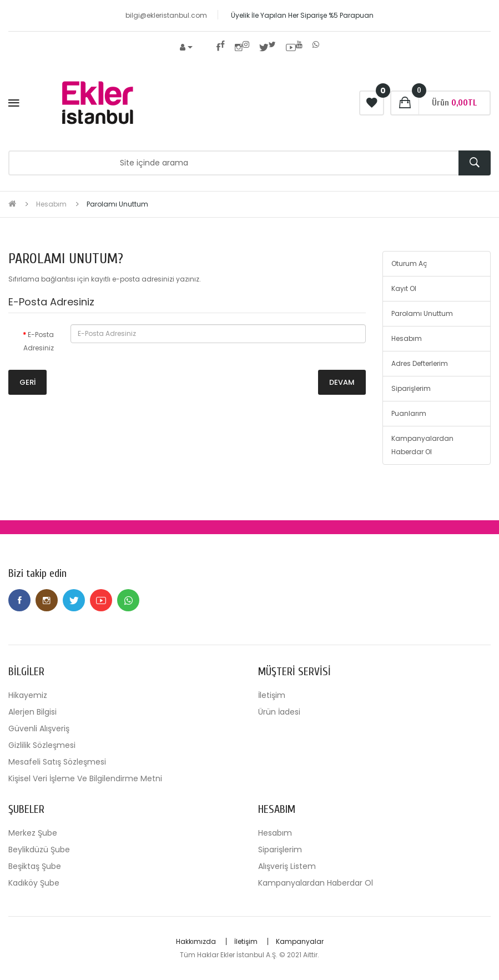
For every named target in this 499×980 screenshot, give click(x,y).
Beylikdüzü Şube (39, 850)
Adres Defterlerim (420, 363)
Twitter (74, 600)
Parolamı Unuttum (117, 204)
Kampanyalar (300, 941)
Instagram (47, 600)
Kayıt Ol (404, 288)
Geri (27, 382)
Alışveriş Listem (287, 866)
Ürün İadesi (279, 712)
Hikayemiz (28, 695)
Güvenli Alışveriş (39, 728)
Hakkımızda (196, 941)
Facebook (19, 600)
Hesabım (51, 204)
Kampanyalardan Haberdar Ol (422, 445)
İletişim (272, 695)
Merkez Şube (33, 833)
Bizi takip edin (37, 574)
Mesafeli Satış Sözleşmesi (57, 762)
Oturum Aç (409, 263)
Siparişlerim (411, 388)
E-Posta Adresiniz (39, 341)
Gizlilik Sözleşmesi (42, 745)
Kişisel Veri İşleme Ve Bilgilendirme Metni (85, 778)
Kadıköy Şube (34, 883)
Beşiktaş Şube (35, 866)
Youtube (101, 600)
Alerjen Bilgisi (32, 712)
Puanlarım (409, 413)
